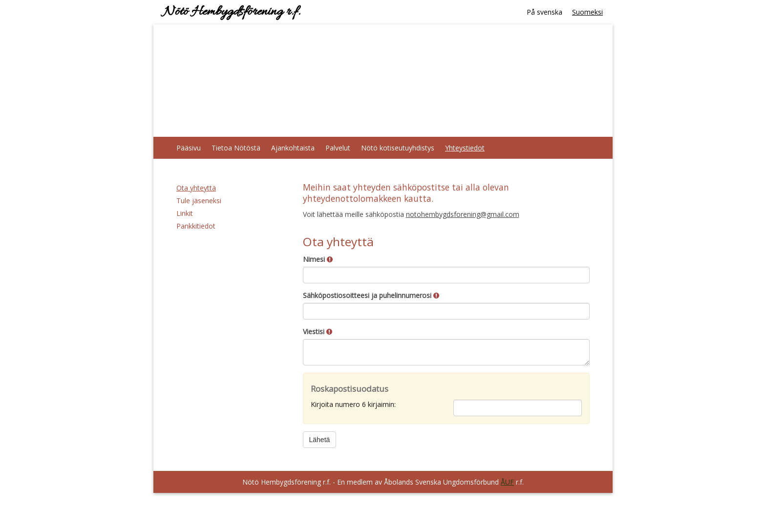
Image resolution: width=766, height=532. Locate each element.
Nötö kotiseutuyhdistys (398, 148)
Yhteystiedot (465, 148)
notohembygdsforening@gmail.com (463, 214)
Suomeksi (587, 12)
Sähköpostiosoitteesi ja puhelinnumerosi (371, 295)
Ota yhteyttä (196, 188)
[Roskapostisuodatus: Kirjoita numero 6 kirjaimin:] (518, 408)
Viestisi (318, 331)
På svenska (544, 12)
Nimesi (318, 259)
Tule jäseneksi (199, 201)
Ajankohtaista (293, 148)
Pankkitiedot (196, 226)
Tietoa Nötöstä (236, 148)
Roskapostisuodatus (350, 389)
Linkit (185, 213)
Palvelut (338, 148)
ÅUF (507, 482)
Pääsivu (189, 148)
